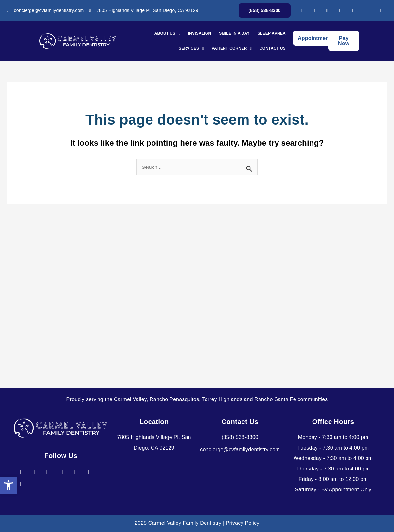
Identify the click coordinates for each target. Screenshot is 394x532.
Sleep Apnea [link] (272, 33)
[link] (9, 485)
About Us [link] (167, 33)
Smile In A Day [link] (234, 33)
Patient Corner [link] (232, 48)
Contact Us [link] (273, 48)
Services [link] (191, 48)
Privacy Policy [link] (242, 523)
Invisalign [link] (200, 33)
